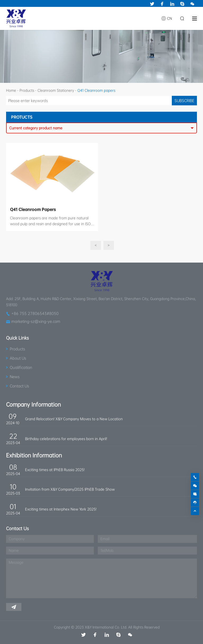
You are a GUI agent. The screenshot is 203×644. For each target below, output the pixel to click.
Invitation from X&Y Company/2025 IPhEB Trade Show (70, 489)
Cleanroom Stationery (56, 90)
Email (105, 539)
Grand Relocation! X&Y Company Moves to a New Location (74, 419)
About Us (18, 358)
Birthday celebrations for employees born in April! (66, 439)
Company (17, 539)
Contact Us (19, 386)
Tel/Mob (107, 550)
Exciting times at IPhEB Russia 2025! (55, 470)
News (15, 377)
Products (27, 90)
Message (16, 562)
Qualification (21, 367)
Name (14, 550)
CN (170, 18)
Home (11, 90)
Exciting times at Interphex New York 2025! (61, 509)
